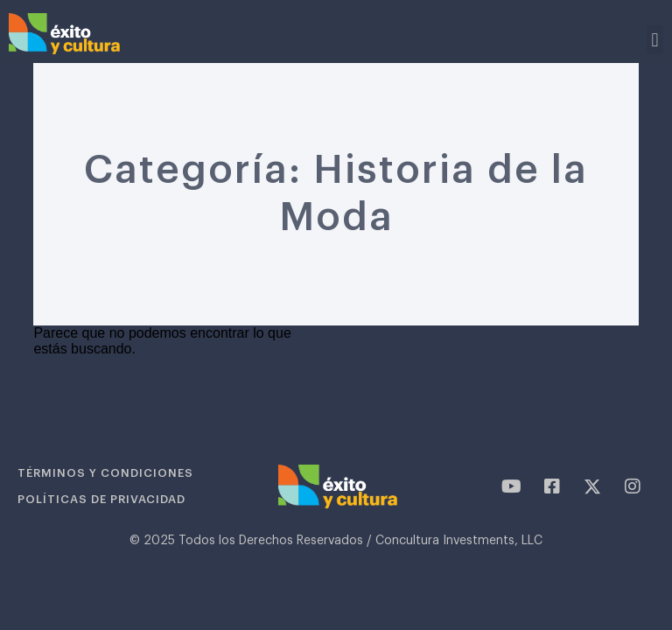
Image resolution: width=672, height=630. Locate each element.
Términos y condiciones (105, 473)
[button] (655, 40)
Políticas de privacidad (101, 499)
